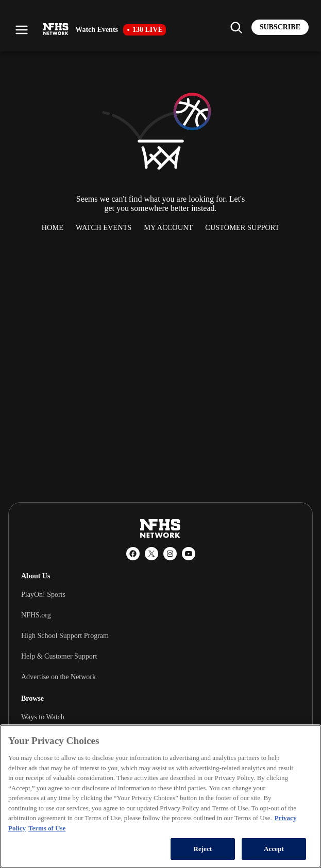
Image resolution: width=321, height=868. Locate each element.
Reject (202, 849)
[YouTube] (189, 554)
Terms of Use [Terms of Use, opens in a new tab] (47, 828)
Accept (274, 849)
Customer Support (242, 227)
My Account (168, 227)
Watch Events (104, 227)
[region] (161, 796)
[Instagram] (170, 554)
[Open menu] (22, 30)
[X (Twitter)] (151, 554)
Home (53, 227)
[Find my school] (236, 27)
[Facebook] (133, 554)
